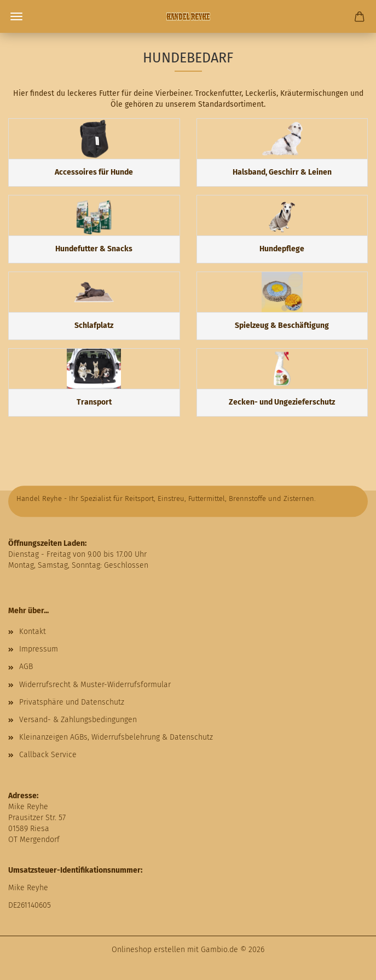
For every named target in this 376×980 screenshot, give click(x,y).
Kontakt (33, 632)
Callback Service (48, 755)
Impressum (39, 649)
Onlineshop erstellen (148, 950)
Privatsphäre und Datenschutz (72, 702)
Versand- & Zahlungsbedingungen (78, 720)
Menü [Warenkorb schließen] (16, 16)
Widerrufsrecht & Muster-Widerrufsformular (95, 685)
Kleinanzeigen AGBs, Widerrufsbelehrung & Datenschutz (116, 737)
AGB (26, 667)
